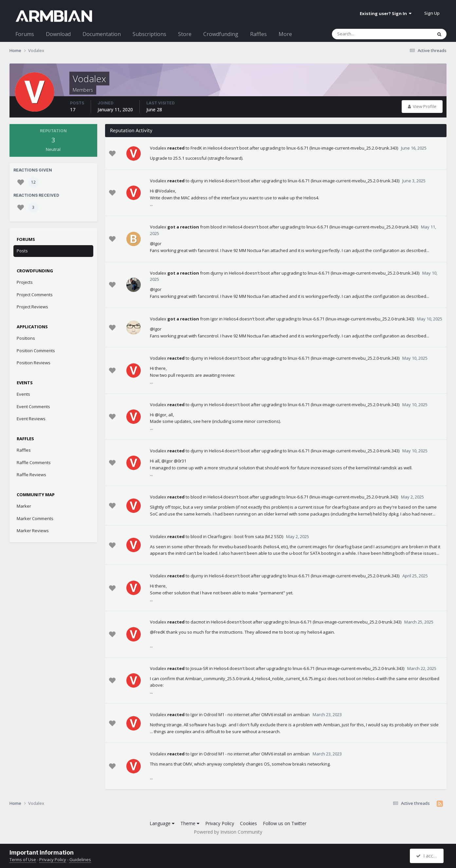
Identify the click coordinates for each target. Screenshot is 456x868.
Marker (24, 506)
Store (185, 34)
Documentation (102, 34)
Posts (22, 251)
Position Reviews (34, 363)
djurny (197, 181)
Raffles (258, 34)
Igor (214, 319)
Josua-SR (199, 668)
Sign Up (432, 13)
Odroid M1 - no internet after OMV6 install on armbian (257, 714)
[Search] (365, 34)
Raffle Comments (34, 462)
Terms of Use (23, 859)
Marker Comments (35, 518)
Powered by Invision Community (228, 832)
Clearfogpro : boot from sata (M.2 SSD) (245, 536)
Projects (25, 282)
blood (216, 227)
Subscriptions (149, 34)
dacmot (198, 622)
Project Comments (35, 295)
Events (23, 394)
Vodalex (158, 148)
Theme (190, 823)
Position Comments (36, 351)
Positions (26, 338)
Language (162, 823)
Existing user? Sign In (386, 13)
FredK (196, 148)
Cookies (248, 823)
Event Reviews (31, 419)
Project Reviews (32, 307)
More (285, 34)
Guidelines (80, 859)
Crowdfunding (221, 34)
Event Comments (33, 407)
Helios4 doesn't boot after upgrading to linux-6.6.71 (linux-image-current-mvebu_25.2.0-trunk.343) (303, 148)
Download (58, 34)
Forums (25, 34)
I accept (428, 856)
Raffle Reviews (31, 475)
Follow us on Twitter (285, 823)
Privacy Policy (220, 823)
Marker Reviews (33, 531)
